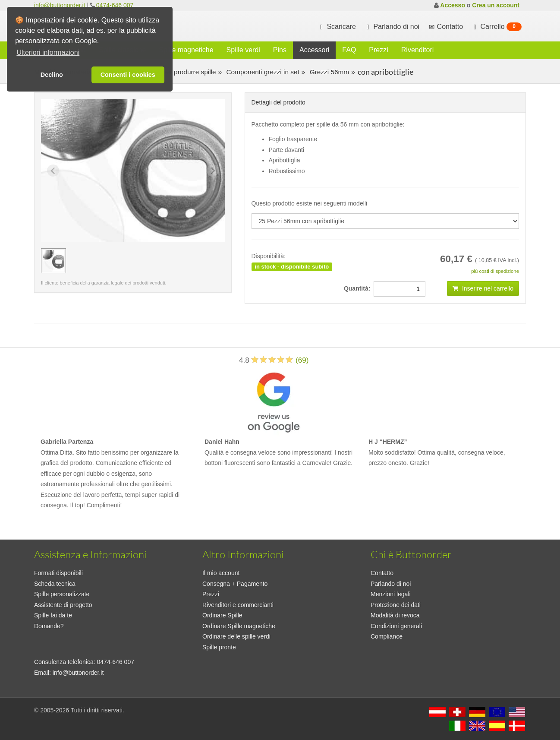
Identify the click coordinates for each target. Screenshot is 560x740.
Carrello (497, 27)
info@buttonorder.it (60, 5)
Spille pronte (219, 647)
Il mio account (221, 573)
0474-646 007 (115, 5)
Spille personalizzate (62, 594)
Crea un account (496, 5)
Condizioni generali (396, 626)
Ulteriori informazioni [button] (48, 52)
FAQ (349, 50)
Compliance (387, 636)
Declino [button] (52, 75)
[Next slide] (213, 171)
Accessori (314, 50)
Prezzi (378, 50)
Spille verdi (243, 50)
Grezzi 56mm (328, 72)
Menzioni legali (391, 594)
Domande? (49, 626)
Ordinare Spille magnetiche (239, 626)
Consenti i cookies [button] (128, 75)
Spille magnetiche (186, 50)
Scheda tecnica (55, 584)
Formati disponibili (58, 573)
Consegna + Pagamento (235, 584)
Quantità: (359, 288)
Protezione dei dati (396, 605)
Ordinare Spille (222, 615)
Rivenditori (418, 50)
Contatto (382, 573)
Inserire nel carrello (483, 288)
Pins (280, 50)
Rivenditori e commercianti (238, 605)
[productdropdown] (385, 221)
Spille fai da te (53, 615)
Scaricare (337, 27)
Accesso (453, 5)
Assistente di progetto (63, 605)
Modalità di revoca (395, 615)
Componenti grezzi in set (262, 72)
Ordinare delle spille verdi (236, 636)
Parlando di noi (392, 27)
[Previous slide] (53, 171)
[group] (53, 261)
